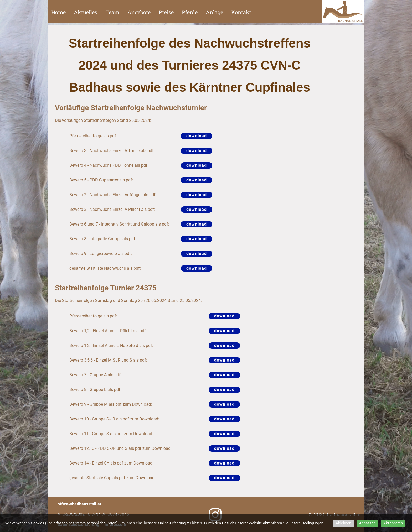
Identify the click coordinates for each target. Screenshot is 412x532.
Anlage (214, 12)
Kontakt (241, 12)
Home (58, 12)
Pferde (190, 12)
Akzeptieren (393, 523)
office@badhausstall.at (79, 504)
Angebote (139, 12)
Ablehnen (344, 523)
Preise (166, 12)
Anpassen (367, 523)
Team (112, 12)
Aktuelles (86, 12)
